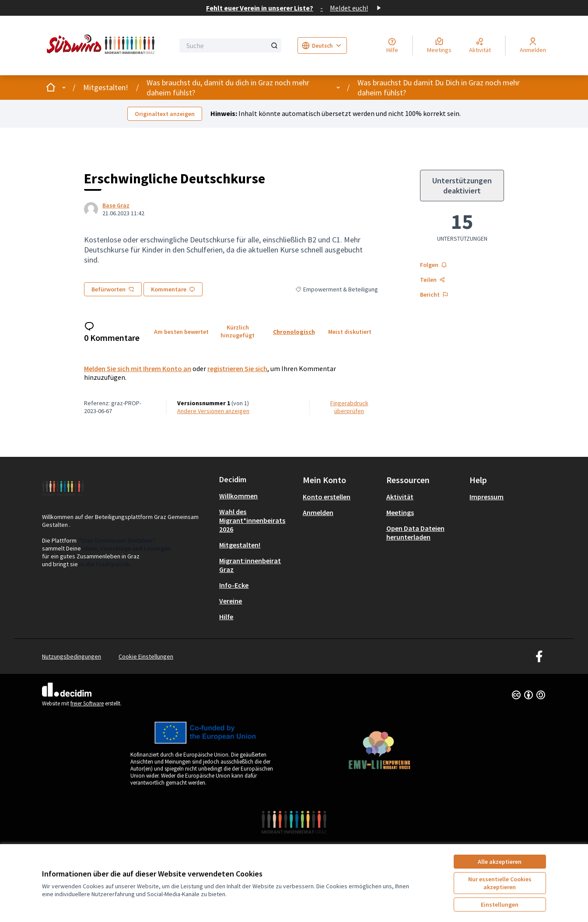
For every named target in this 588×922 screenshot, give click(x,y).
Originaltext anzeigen (165, 114)
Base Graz (116, 205)
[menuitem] (257, 496)
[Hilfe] (392, 46)
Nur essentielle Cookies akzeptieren (500, 883)
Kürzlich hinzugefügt (238, 331)
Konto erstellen (327, 497)
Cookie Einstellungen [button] (146, 656)
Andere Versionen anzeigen (213, 411)
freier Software (87, 703)
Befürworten (113, 289)
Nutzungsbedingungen (72, 656)
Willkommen (238, 496)
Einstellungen (500, 904)
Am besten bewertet (181, 332)
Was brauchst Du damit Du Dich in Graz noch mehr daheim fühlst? (439, 88)
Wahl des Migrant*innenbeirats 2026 (252, 520)
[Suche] (230, 46)
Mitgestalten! (106, 87)
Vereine (231, 601)
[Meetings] (439, 46)
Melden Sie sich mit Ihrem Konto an (138, 368)
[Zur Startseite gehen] (102, 46)
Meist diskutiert (350, 332)
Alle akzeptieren (500, 862)
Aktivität (400, 497)
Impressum (486, 497)
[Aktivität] (480, 46)
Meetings (400, 512)
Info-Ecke (234, 585)
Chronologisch (294, 332)
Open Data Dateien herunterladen (415, 533)
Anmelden (318, 512)
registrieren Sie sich (237, 368)
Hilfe (226, 617)
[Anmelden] (533, 46)
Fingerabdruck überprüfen (349, 407)
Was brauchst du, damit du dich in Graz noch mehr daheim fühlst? (228, 88)
